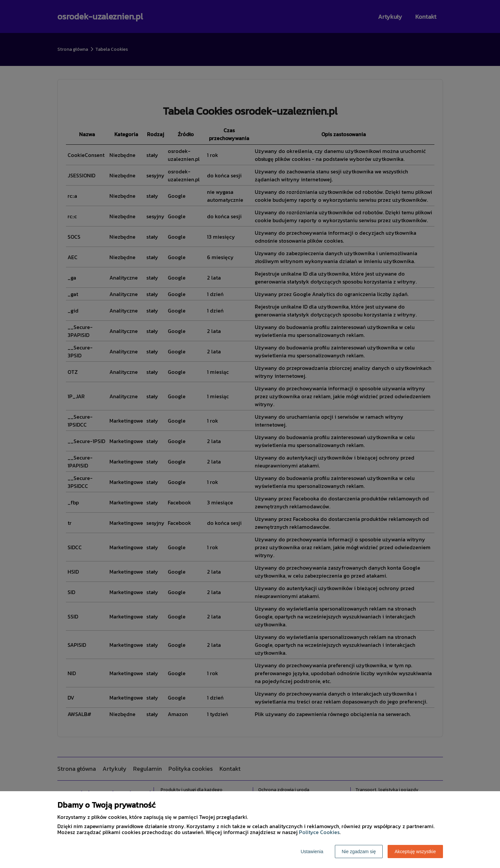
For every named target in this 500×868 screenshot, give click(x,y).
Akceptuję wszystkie (415, 852)
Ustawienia (312, 852)
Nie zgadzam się (359, 852)
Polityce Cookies (319, 832)
